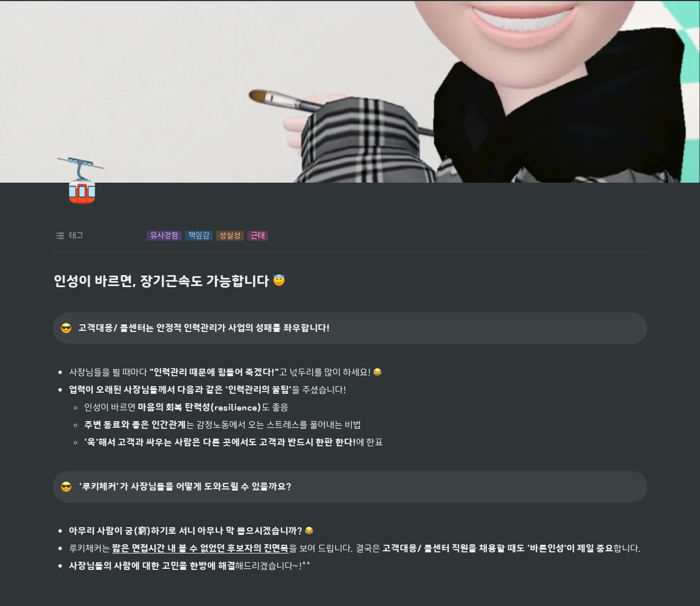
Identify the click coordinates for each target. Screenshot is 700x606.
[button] (164, 236)
